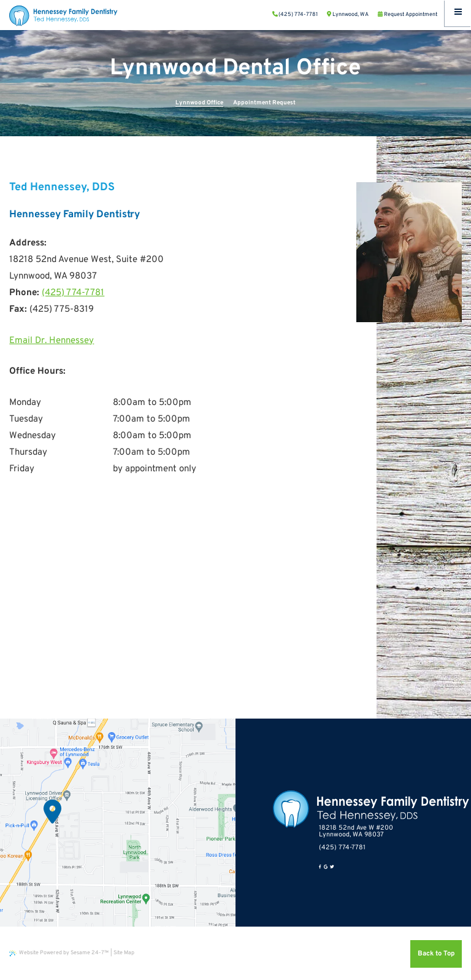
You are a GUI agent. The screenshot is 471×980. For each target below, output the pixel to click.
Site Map (124, 953)
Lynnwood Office (199, 103)
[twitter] (332, 868)
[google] (326, 868)
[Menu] (458, 13)
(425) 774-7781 (73, 293)
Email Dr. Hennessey (52, 341)
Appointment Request (264, 103)
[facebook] (320, 868)
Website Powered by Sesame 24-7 (59, 953)
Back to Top (436, 954)
